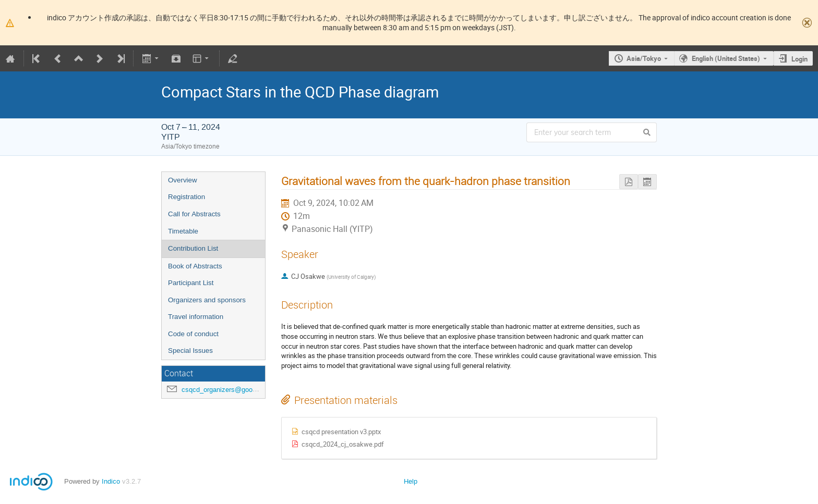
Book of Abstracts (195, 266)
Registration (187, 197)
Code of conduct (193, 334)
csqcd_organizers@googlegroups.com (239, 390)
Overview (183, 180)
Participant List (191, 283)
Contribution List (193, 248)
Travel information (196, 317)
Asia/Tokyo (644, 58)
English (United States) (726, 58)
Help (411, 481)
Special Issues (190, 351)
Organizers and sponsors (207, 300)
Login (799, 59)
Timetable (183, 231)
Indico (111, 481)
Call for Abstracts (194, 214)
